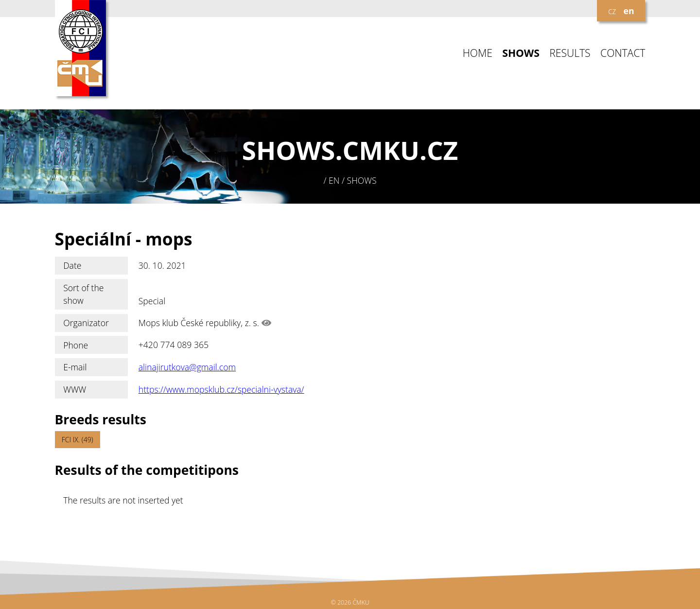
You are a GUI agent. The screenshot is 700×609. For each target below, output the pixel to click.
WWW (75, 389)
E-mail (75, 367)
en (629, 11)
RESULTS (570, 53)
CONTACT (623, 53)
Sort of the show (83, 294)
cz (612, 11)
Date (72, 265)
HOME (478, 53)
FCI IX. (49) (78, 440)
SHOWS (521, 53)
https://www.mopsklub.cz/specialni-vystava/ (221, 389)
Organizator (86, 323)
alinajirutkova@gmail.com (187, 367)
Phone (76, 345)
